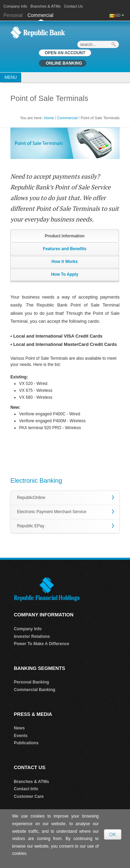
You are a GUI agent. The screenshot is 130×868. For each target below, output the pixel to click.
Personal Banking (31, 682)
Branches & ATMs (46, 6)
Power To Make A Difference (42, 644)
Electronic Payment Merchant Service (52, 512)
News (19, 728)
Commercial (40, 15)
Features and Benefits (65, 249)
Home (49, 118)
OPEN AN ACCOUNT (65, 53)
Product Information (65, 236)
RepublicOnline (31, 498)
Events (21, 736)
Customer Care (29, 796)
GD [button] (119, 15)
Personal (14, 15)
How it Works (65, 262)
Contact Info (26, 789)
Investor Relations (32, 636)
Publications (26, 743)
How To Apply (65, 274)
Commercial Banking (34, 690)
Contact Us (73, 6)
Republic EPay (31, 526)
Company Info (15, 6)
